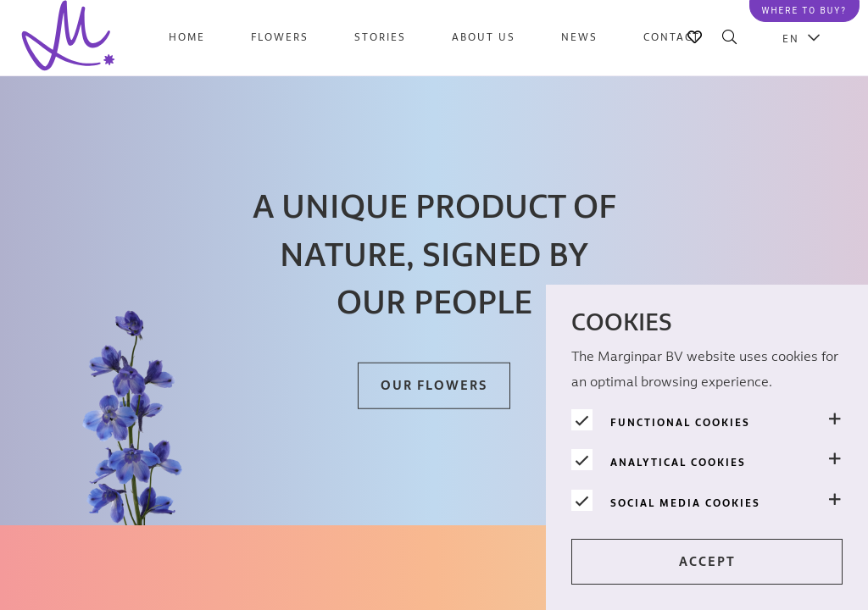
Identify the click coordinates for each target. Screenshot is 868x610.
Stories (380, 37)
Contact (672, 37)
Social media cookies (685, 503)
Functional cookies (680, 423)
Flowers (280, 37)
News (579, 37)
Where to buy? (804, 11)
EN (791, 38)
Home (187, 37)
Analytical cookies (678, 463)
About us (484, 37)
